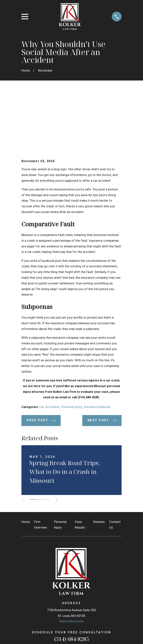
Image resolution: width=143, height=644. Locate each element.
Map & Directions (71, 564)
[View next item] (57, 442)
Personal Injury (72, 350)
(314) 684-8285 (71, 582)
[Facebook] (76, 599)
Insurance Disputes (97, 350)
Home (26, 465)
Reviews (99, 465)
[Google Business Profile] (67, 599)
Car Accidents (49, 350)
